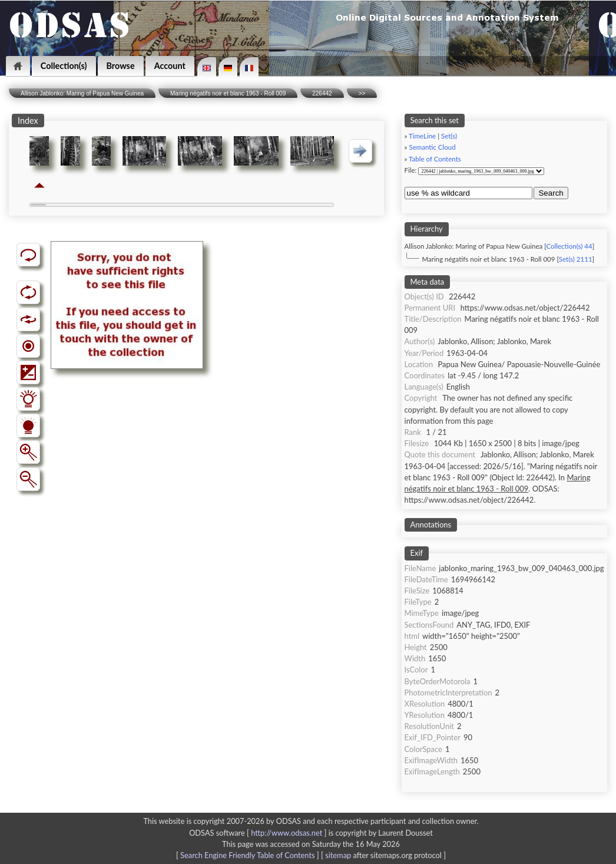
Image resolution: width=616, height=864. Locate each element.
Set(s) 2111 (576, 259)
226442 (322, 93)
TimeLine (422, 136)
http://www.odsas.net (287, 833)
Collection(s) (64, 66)
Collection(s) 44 (569, 246)
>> (362, 93)
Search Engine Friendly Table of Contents (247, 855)
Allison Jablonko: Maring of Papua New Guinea (82, 93)
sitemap (338, 855)
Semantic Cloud (432, 147)
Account (170, 66)
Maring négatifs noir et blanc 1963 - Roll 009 (228, 93)
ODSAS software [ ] (259, 833)
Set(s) (449, 136)
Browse (121, 66)
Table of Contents (435, 159)
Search (551, 193)
